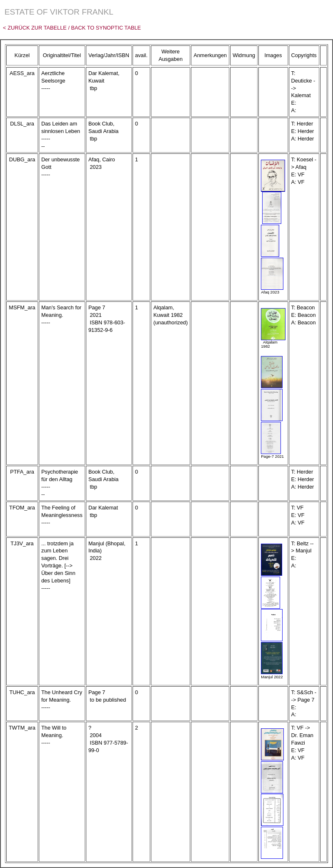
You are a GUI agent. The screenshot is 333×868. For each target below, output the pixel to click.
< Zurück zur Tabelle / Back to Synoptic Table (70, 28)
